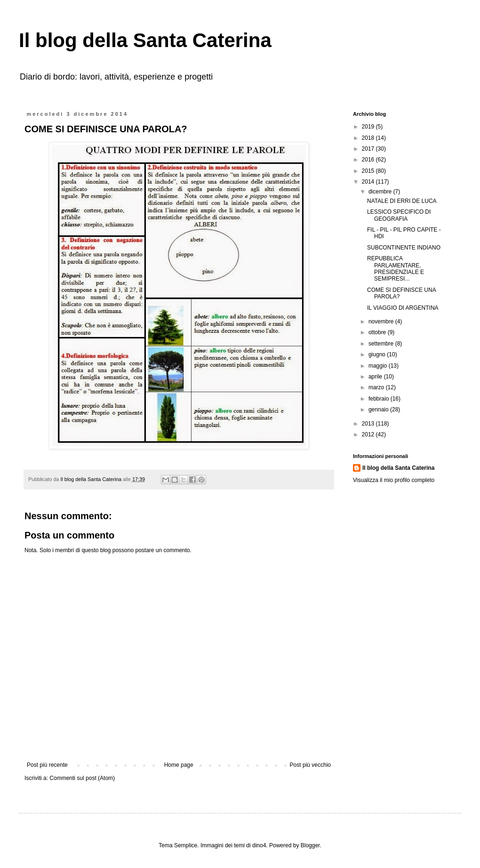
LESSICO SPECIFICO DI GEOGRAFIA (399, 215)
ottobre (378, 332)
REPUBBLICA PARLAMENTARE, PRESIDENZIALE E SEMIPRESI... (396, 269)
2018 (369, 138)
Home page (179, 765)
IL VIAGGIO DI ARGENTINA (403, 308)
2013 (369, 424)
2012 (369, 434)
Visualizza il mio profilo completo (394, 480)
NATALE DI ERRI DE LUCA (402, 201)
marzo (377, 387)
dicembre (381, 192)
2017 (369, 149)
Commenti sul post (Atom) (82, 778)
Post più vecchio (310, 765)
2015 (369, 171)
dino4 (259, 845)
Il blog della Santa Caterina (145, 40)
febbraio (380, 399)
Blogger (310, 845)
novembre (382, 321)
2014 (369, 182)
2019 (369, 127)
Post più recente (47, 765)
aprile (376, 377)
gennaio (379, 410)
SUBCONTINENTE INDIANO (404, 248)
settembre (382, 344)
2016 (369, 160)
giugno (378, 354)
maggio (379, 366)
